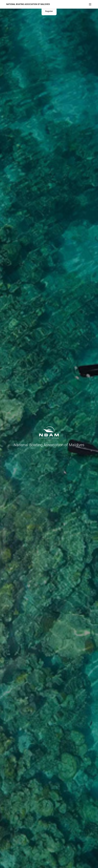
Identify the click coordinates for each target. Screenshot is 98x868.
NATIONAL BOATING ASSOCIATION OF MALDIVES (28, 4)
